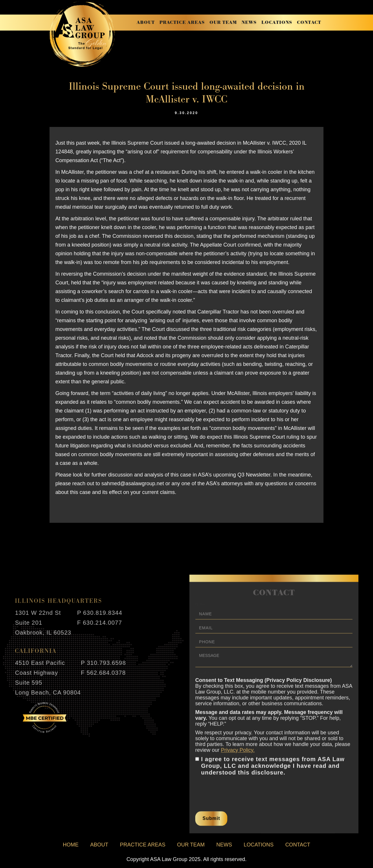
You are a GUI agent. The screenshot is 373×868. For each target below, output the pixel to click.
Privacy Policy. (238, 754)
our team (223, 23)
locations (277, 23)
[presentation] (240, 792)
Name (201, 607)
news (249, 23)
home (71, 845)
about (146, 23)
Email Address (209, 676)
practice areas (182, 23)
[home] (82, 34)
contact (309, 23)
